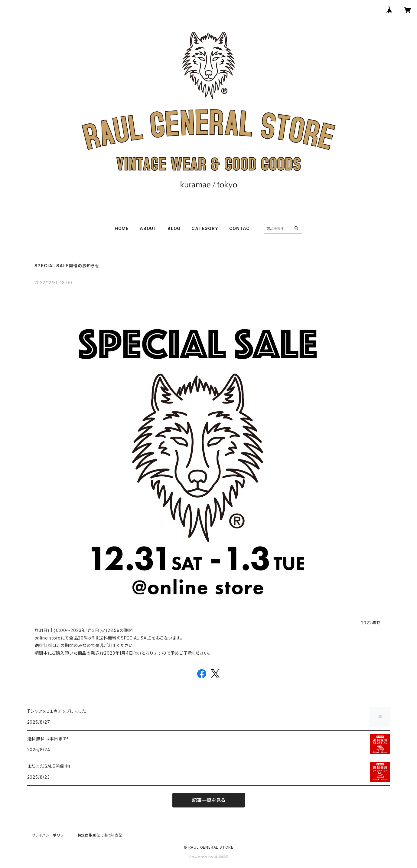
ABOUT (148, 228)
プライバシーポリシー (50, 835)
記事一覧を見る (209, 800)
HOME (122, 228)
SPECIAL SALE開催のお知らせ (67, 266)
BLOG (174, 228)
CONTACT (241, 228)
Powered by (209, 857)
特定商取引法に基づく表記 (100, 835)
